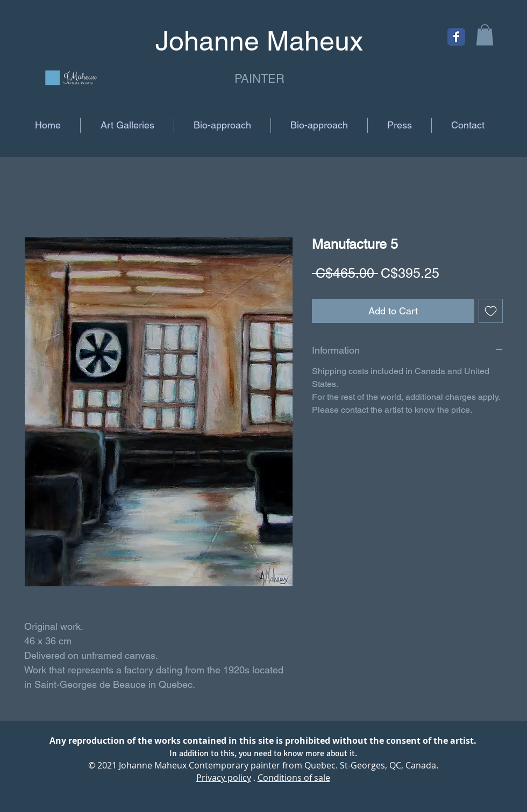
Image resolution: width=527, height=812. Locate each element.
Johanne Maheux (153, 765)
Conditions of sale (294, 778)
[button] (485, 35)
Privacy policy (224, 778)
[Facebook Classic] (456, 37)
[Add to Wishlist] (491, 311)
